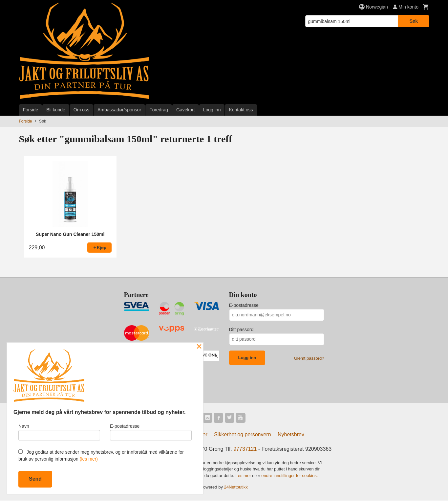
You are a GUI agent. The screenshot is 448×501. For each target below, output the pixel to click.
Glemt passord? (309, 358)
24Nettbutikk (236, 488)
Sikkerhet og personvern (242, 435)
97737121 (245, 450)
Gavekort (186, 110)
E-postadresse (244, 305)
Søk (414, 21)
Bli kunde (56, 110)
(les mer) (89, 459)
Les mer (244, 476)
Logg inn (212, 110)
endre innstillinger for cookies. (289, 476)
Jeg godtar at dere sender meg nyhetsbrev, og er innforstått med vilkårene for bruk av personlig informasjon (101, 455)
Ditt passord (241, 330)
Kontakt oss (241, 110)
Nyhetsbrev (291, 435)
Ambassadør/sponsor (119, 110)
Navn (59, 431)
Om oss (81, 110)
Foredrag (159, 110)
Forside (31, 110)
